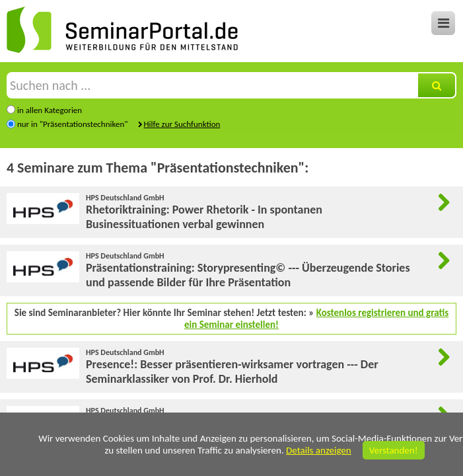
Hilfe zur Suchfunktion (182, 124)
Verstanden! (394, 450)
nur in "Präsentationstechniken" (73, 124)
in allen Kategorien (50, 110)
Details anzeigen (319, 450)
